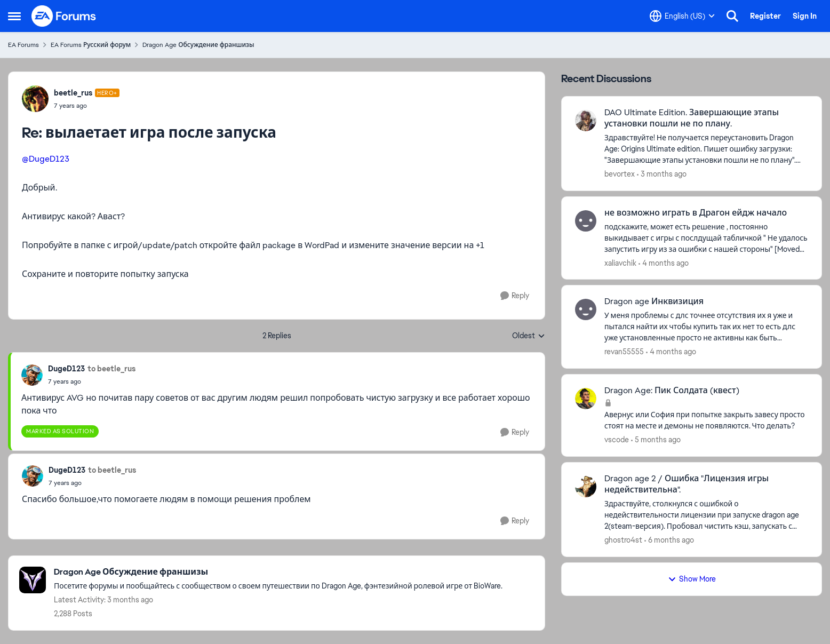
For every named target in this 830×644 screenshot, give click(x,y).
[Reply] (515, 296)
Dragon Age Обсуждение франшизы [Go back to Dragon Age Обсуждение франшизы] (198, 45)
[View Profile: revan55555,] (586, 309)
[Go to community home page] (64, 16)
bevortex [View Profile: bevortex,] (620, 174)
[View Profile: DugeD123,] (32, 375)
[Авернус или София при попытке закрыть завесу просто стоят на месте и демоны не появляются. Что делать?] (706, 420)
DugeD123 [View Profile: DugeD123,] (66, 369)
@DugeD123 (46, 159)
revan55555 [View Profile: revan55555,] (624, 352)
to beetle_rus (111, 369)
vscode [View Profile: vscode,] (617, 440)
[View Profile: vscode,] (586, 399)
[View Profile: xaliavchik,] (586, 221)
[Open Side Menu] (14, 16)
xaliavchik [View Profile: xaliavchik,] (620, 263)
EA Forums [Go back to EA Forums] (23, 45)
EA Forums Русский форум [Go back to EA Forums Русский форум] (91, 45)
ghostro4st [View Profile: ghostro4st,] (623, 540)
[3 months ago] (662, 174)
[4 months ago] (664, 263)
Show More (692, 579)
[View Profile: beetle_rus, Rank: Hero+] (35, 99)
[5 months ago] (656, 440)
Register (765, 16)
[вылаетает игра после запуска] (87, 106)
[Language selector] (682, 16)
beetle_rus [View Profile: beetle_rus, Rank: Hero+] (73, 93)
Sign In (805, 16)
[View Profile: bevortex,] (586, 121)
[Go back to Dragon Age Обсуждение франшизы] (278, 572)
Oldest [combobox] (529, 336)
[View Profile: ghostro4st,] (586, 487)
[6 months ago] (669, 540)
